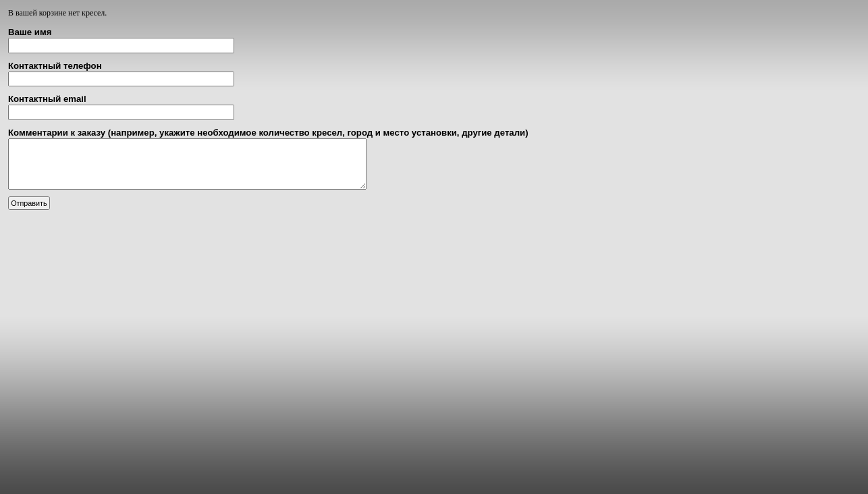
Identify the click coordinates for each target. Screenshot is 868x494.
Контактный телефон (55, 66)
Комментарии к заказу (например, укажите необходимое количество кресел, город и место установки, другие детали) (268, 133)
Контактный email (47, 99)
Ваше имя (30, 32)
